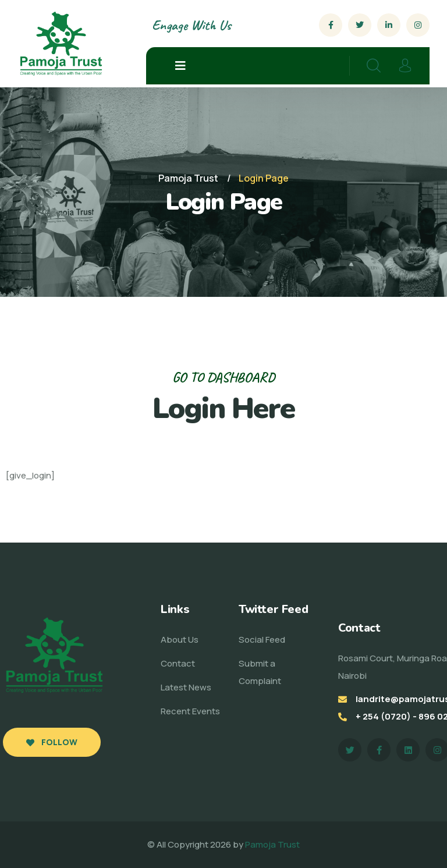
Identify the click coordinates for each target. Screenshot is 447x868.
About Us (180, 640)
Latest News (186, 687)
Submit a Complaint (260, 672)
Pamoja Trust (272, 844)
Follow (52, 742)
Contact (178, 663)
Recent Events (190, 711)
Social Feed (262, 640)
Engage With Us (191, 25)
